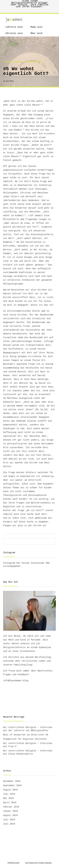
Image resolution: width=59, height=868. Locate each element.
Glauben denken (12, 62)
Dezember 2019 (12, 781)
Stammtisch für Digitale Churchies (25, 739)
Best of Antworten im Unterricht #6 (26, 735)
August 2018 (10, 815)
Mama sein (37, 27)
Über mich (37, 33)
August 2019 (10, 790)
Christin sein (14, 33)
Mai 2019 (8, 798)
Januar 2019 (10, 811)
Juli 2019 (9, 794)
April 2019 (10, 803)
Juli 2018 (9, 820)
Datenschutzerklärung (39, 863)
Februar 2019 (11, 807)
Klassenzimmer (33, 62)
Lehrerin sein (14, 27)
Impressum (13, 863)
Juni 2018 (9, 824)
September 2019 (12, 786)
